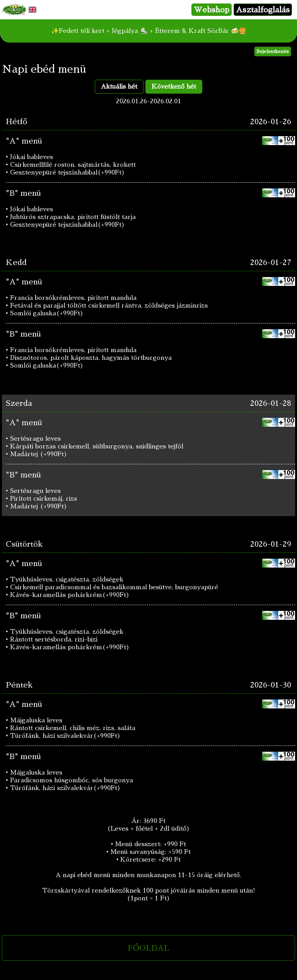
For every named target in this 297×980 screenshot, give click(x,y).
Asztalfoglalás (263, 10)
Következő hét (174, 87)
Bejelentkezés (273, 51)
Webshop (212, 10)
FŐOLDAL (148, 948)
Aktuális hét (119, 87)
